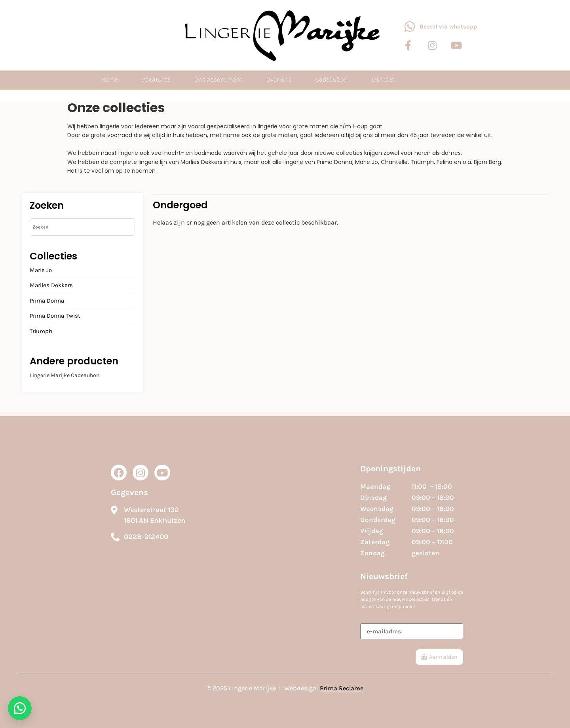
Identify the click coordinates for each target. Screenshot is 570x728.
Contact (383, 79)
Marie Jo (41, 271)
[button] (20, 708)
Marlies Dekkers (51, 286)
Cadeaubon (332, 79)
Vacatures (156, 79)
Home (110, 79)
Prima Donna (47, 301)
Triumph (41, 332)
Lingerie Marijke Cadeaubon (65, 375)
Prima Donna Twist (55, 316)
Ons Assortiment (218, 79)
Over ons (279, 79)
